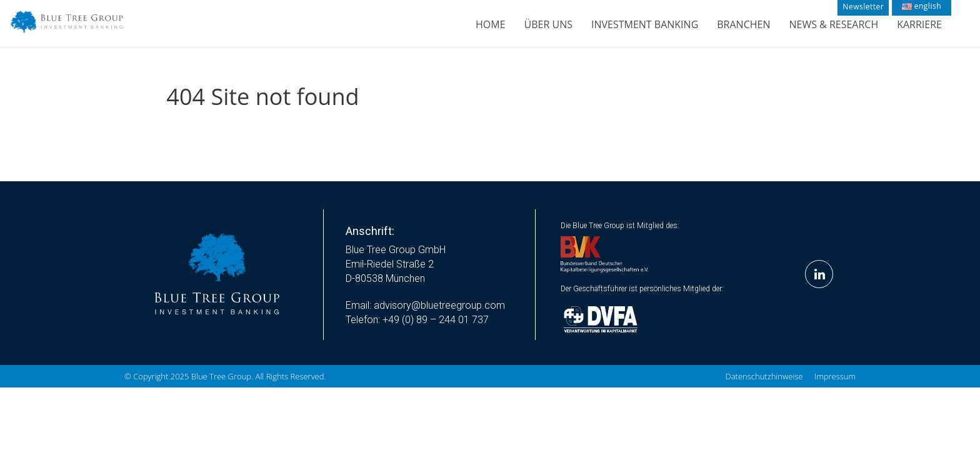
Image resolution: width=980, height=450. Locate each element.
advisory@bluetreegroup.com (439, 305)
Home (491, 24)
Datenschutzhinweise (764, 376)
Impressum (835, 376)
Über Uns (548, 24)
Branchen (743, 24)
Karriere (919, 24)
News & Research (833, 24)
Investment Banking (645, 24)
